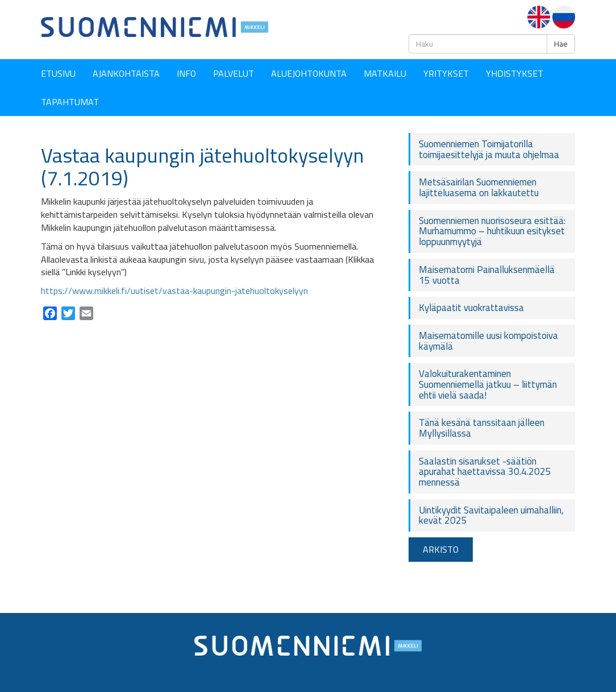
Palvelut (234, 73)
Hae (561, 44)
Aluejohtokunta (309, 73)
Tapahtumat (70, 102)
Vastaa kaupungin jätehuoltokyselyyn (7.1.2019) (202, 167)
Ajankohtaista (126, 73)
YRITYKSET (446, 73)
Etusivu (58, 73)
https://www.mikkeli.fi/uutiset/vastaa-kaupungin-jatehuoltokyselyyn (174, 291)
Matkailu (385, 73)
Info (186, 73)
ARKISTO (441, 549)
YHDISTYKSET (515, 73)
